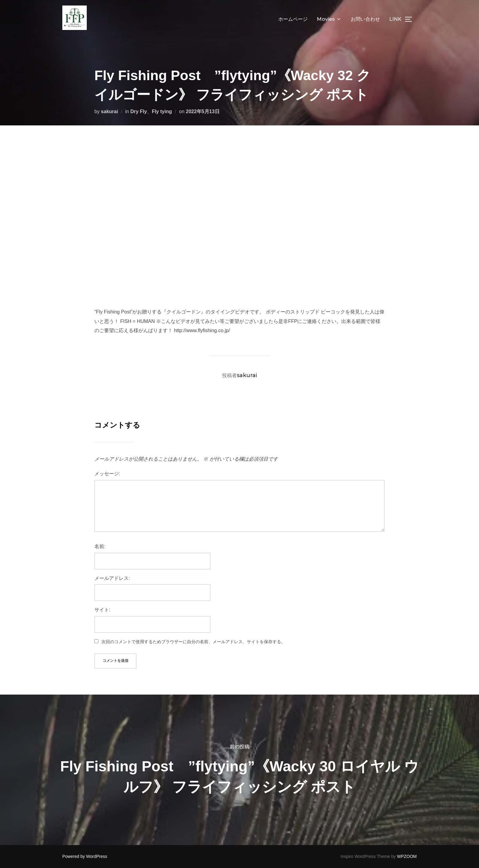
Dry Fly (139, 111)
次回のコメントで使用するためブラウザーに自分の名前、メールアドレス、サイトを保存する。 (193, 642)
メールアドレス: (112, 578)
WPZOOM (407, 856)
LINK (395, 19)
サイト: (102, 610)
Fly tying (162, 111)
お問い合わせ (365, 19)
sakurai (109, 111)
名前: (100, 546)
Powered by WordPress (85, 856)
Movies (329, 19)
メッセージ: (107, 474)
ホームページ (293, 19)
